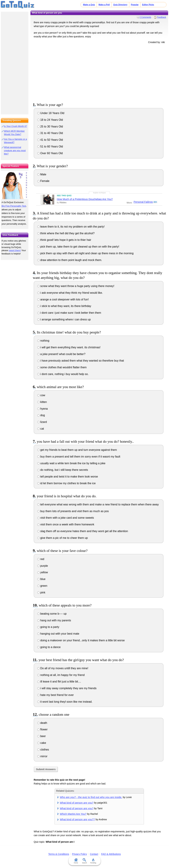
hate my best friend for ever (56, 695)
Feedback (162, 17)
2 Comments (145, 17)
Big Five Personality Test (14, 206)
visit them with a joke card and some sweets (66, 518)
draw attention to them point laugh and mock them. (70, 260)
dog (41, 415)
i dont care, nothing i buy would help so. (63, 374)
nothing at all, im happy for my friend (61, 675)
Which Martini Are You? (73, 814)
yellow (43, 572)
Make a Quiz (89, 5)
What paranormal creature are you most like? (15, 150)
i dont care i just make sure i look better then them (69, 313)
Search (84, 861)
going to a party (48, 627)
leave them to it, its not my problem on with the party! (71, 227)
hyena (43, 409)
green (42, 586)
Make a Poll (104, 5)
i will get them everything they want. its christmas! (69, 347)
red (41, 559)
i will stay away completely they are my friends (67, 688)
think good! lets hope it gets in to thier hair (64, 240)
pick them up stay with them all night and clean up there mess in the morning (85, 253)
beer (42, 736)
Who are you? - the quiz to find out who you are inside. (91, 797)
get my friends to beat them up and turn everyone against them (77, 450)
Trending (93, 861)
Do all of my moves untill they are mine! (63, 668)
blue (41, 579)
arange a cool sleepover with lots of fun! (63, 299)
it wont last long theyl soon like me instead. (65, 702)
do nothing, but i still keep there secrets (63, 470)
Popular (135, 5)
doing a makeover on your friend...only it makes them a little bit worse (81, 640)
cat (41, 429)
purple (43, 566)
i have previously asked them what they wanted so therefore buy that (81, 361)
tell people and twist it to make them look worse (68, 477)
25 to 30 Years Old (50, 127)
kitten (42, 402)
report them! (15, 250)
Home (76, 861)
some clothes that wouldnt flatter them (62, 367)
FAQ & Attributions (111, 854)
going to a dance (49, 647)
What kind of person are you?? (77, 819)
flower (42, 729)
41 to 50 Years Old (50, 140)
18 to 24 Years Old (50, 120)
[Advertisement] (99, 73)
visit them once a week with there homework (66, 524)
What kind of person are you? (77, 803)
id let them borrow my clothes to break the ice (66, 483)
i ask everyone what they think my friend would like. (70, 293)
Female (43, 181)
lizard (42, 422)
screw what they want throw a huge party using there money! (76, 286)
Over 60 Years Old (50, 153)
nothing (43, 341)
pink (41, 592)
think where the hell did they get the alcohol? (66, 233)
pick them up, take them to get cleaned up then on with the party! (78, 247)
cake (42, 743)
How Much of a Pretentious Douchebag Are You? (85, 199)
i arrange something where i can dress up (64, 319)
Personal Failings (143, 202)
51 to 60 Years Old (50, 147)
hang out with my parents (54, 620)
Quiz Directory (120, 5)
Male (42, 174)
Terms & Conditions (59, 854)
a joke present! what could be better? (61, 354)
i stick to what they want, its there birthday (64, 306)
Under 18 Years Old (51, 113)
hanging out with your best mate (58, 634)
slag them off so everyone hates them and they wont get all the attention (83, 531)
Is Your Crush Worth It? (15, 126)
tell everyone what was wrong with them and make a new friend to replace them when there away (98, 504)
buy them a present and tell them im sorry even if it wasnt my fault (79, 457)
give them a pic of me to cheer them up (63, 538)
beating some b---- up (52, 614)
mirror (42, 756)
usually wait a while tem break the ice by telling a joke (71, 463)
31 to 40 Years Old (50, 133)
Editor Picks (148, 5)
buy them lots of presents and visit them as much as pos (73, 511)
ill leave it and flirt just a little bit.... (59, 682)
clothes (43, 750)
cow (41, 395)
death (42, 723)
